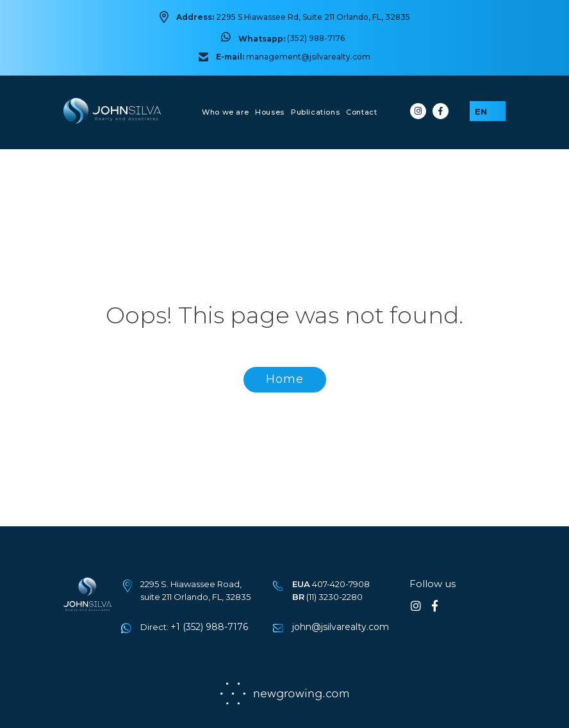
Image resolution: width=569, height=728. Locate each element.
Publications (315, 112)
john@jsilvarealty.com (341, 627)
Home (285, 379)
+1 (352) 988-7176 (209, 627)
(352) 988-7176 (316, 38)
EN (481, 111)
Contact (361, 112)
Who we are (225, 112)
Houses (270, 112)
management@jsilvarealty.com (308, 57)
